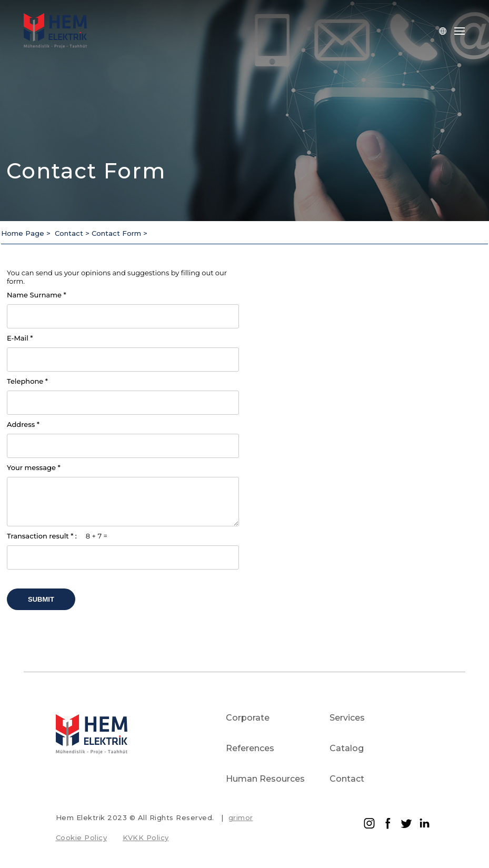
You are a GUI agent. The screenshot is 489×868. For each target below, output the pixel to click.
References (250, 748)
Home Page (24, 233)
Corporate (248, 718)
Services (347, 718)
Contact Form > (119, 233)
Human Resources (265, 779)
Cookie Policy (82, 837)
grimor (241, 817)
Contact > (73, 233)
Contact (347, 779)
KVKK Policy (146, 837)
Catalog (347, 748)
